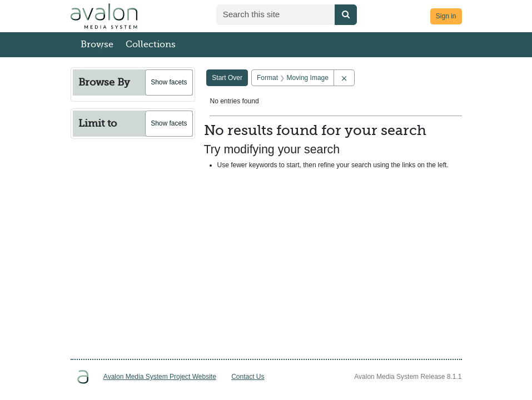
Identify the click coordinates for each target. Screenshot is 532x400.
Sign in (446, 16)
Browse (97, 44)
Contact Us (248, 377)
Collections (151, 44)
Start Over (227, 78)
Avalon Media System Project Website (160, 377)
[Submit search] (346, 15)
